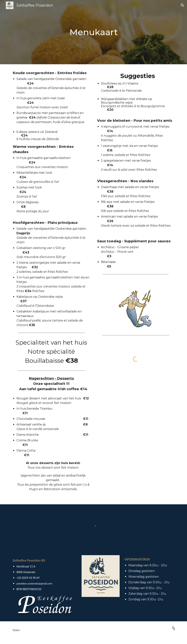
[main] (93, 32)
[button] (182, 5)
